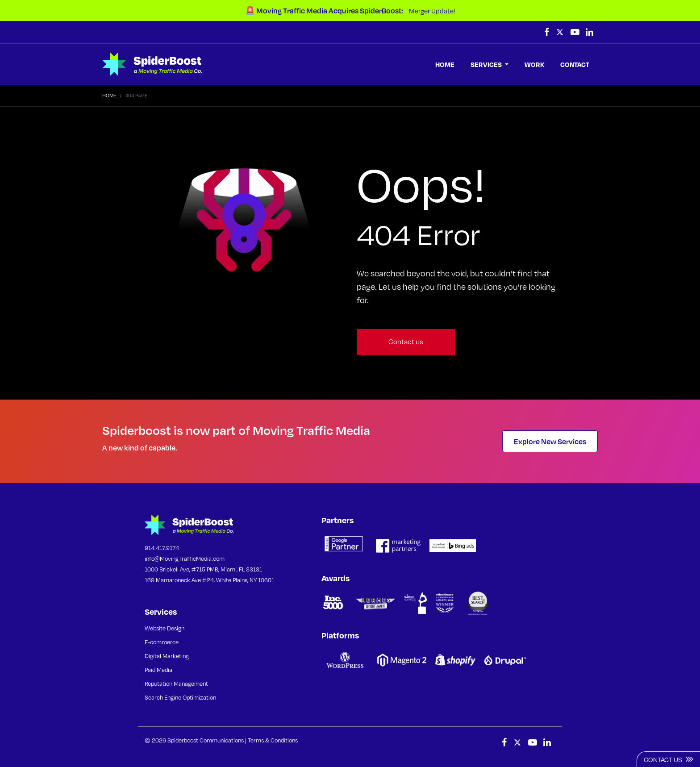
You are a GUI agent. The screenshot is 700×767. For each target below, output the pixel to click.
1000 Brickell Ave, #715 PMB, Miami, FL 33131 (203, 569)
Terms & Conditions (273, 740)
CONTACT (575, 64)
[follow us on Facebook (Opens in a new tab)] (548, 32)
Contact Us (669, 759)
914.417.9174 (162, 548)
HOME (445, 64)
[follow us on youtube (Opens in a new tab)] (576, 32)
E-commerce (162, 642)
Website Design (165, 628)
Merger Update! (432, 11)
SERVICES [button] (487, 64)
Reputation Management (176, 684)
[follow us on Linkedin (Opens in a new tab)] (590, 32)
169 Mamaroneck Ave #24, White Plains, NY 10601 (209, 580)
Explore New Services (550, 441)
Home (109, 96)
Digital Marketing (167, 656)
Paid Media (158, 670)
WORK (534, 64)
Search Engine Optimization (180, 697)
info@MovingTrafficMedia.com (185, 559)
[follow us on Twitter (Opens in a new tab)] (561, 32)
